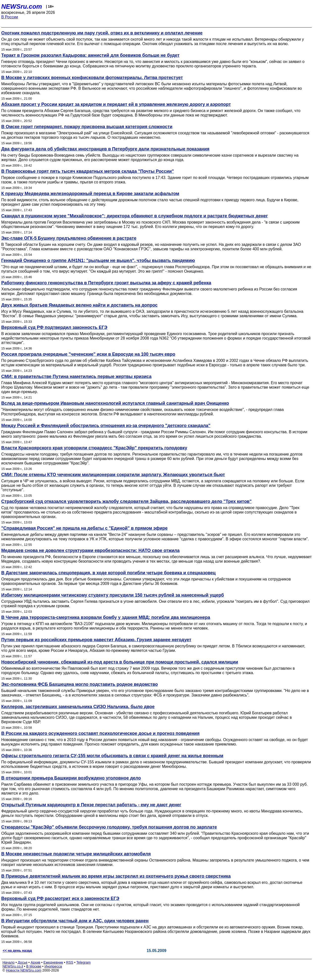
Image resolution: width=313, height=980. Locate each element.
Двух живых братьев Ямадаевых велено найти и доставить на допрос (79, 305)
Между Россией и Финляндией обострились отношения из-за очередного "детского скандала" (106, 426)
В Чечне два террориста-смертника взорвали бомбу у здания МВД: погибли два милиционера (106, 617)
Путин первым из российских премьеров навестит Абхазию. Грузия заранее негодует (96, 640)
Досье (23, 962)
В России (10, 17)
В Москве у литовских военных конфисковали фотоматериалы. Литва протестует (92, 78)
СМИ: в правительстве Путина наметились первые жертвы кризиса (76, 376)
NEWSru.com (22, 6)
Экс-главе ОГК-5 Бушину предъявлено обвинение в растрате (69, 238)
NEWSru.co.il (13, 966)
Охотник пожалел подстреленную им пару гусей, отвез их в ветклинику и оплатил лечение (102, 33)
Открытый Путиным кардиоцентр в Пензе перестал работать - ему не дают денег (91, 805)
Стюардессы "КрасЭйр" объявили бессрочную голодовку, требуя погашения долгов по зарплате (109, 827)
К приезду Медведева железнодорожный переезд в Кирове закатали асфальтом (90, 194)
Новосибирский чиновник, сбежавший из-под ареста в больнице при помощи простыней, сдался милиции (120, 662)
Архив (36, 962)
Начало (9, 962)
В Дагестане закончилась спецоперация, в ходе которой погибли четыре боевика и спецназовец (108, 573)
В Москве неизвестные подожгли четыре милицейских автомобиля (76, 854)
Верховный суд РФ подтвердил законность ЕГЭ (54, 327)
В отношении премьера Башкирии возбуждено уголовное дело (71, 778)
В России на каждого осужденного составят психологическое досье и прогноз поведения (100, 733)
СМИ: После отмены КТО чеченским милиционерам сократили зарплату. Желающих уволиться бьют (113, 475)
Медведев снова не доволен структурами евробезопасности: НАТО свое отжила (90, 550)
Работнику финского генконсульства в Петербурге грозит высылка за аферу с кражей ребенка (106, 283)
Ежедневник (53, 962)
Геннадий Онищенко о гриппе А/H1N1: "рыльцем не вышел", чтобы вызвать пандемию (98, 260)
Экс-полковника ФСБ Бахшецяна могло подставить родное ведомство (80, 684)
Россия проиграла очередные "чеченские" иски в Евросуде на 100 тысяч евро (88, 354)
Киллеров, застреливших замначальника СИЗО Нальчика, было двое (78, 707)
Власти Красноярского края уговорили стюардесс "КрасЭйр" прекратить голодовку (94, 448)
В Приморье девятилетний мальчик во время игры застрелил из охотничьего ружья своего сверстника (116, 876)
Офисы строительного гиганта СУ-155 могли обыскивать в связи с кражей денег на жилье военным (112, 756)
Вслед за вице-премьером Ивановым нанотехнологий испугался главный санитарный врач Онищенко (115, 403)
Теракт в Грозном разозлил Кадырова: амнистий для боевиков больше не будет (90, 55)
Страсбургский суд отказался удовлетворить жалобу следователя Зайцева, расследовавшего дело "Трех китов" (126, 501)
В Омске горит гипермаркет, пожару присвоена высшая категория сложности (87, 127)
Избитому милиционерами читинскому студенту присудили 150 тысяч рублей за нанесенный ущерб (113, 595)
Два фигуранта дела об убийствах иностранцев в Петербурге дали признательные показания (105, 149)
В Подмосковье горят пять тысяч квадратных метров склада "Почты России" (88, 171)
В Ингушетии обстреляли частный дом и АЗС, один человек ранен (75, 921)
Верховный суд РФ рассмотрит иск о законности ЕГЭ (60, 898)
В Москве (34, 966)
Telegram (84, 962)
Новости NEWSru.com (24, 970)
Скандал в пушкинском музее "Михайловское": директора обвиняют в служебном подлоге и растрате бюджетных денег (135, 216)
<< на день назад (17, 951)
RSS (70, 962)
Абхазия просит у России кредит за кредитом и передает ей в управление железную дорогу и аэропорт (116, 104)
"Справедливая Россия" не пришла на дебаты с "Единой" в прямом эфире (84, 528)
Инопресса (53, 966)
